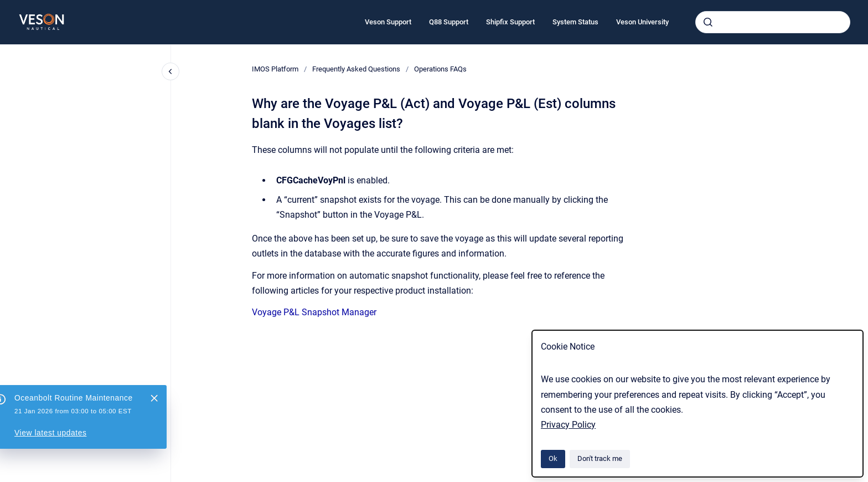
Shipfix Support (510, 22)
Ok (553, 458)
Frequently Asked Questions (356, 69)
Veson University (642, 22)
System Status (575, 22)
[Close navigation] (170, 71)
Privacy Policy (568, 425)
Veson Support (388, 22)
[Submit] (708, 22)
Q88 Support (449, 22)
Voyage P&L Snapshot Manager (314, 312)
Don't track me (600, 458)
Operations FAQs (440, 69)
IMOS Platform (275, 69)
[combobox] (773, 22)
